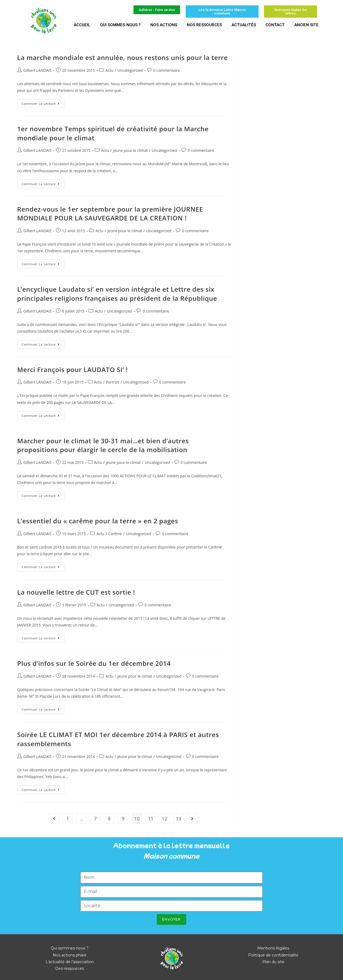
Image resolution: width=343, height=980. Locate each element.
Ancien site (306, 25)
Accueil (82, 25)
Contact (275, 25)
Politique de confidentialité (273, 955)
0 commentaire (167, 70)
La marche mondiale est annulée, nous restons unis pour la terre (122, 57)
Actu (109, 70)
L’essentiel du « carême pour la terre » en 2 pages (98, 521)
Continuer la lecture (43, 102)
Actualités (244, 25)
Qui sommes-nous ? (120, 25)
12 (165, 818)
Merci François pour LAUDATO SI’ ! (72, 369)
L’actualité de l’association (70, 962)
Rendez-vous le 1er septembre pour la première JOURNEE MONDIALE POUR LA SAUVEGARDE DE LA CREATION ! (110, 214)
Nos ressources (204, 25)
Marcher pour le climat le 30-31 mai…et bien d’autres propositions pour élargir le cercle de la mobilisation (103, 445)
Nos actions (164, 25)
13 (178, 818)
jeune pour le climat (131, 150)
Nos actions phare (70, 955)
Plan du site (273, 962)
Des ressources (70, 968)
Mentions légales (273, 948)
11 (151, 818)
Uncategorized (130, 70)
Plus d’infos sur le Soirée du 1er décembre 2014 (94, 663)
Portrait (113, 382)
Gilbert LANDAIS (37, 70)
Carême (115, 534)
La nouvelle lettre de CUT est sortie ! (76, 592)
